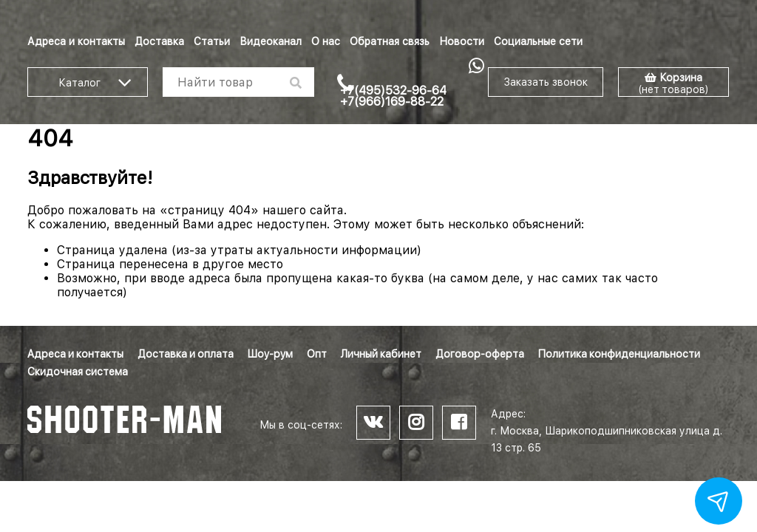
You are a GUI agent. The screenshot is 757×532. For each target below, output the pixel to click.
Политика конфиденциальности (619, 354)
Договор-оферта (480, 354)
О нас (326, 41)
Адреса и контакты (76, 41)
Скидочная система (78, 372)
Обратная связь (390, 41)
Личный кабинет (381, 354)
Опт (317, 354)
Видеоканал (271, 41)
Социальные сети (538, 41)
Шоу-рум (270, 354)
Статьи (212, 41)
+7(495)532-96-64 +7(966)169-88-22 (393, 96)
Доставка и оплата (186, 354)
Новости (462, 41)
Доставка (159, 41)
